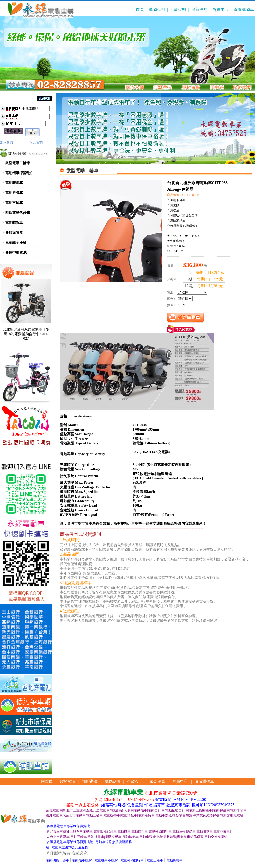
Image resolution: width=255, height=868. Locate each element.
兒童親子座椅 (16, 243)
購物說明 (157, 10)
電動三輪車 (14, 203)
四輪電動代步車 (18, 213)
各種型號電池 (16, 252)
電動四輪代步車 (58, 860)
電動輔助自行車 (132, 860)
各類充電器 (14, 233)
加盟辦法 (90, 782)
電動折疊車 (14, 193)
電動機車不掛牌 (106, 860)
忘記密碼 (36, 142)
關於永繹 (67, 782)
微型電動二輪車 (18, 163)
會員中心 (221, 10)
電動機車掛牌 (82, 860)
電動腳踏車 (14, 183)
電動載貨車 (14, 223)
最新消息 (199, 10)
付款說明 (178, 10)
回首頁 (138, 10)
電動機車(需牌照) (19, 173)
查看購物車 (244, 10)
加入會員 (7, 142)
